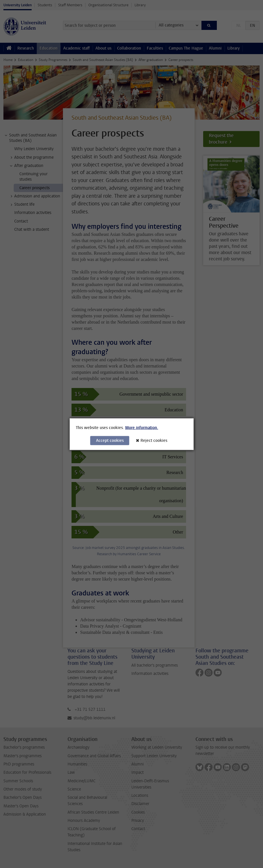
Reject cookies (154, 440)
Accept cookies (110, 440)
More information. (142, 427)
